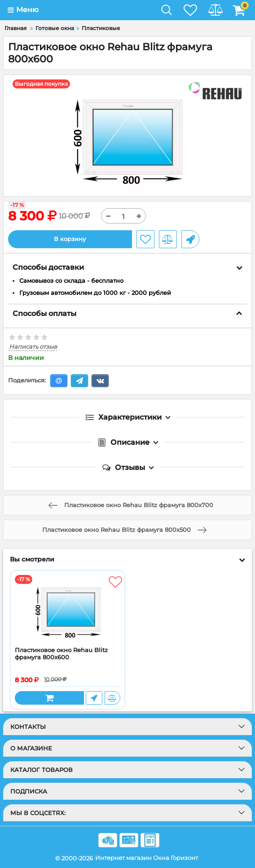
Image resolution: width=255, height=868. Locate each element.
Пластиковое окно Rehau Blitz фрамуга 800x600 (61, 654)
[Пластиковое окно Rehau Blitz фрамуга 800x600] (68, 609)
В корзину (70, 239)
